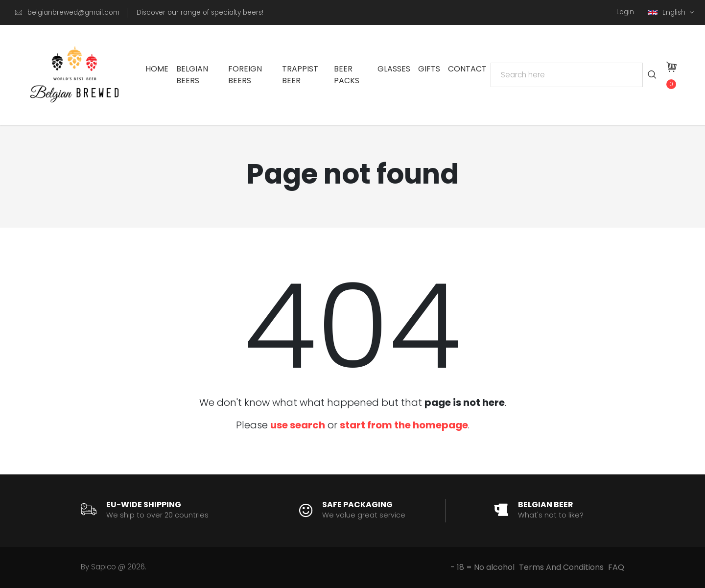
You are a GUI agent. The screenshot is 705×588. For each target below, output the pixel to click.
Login (625, 12)
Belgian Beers (192, 75)
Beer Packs (347, 75)
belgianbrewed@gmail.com (73, 12)
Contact (467, 69)
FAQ (616, 567)
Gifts (429, 69)
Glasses (394, 69)
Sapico (104, 567)
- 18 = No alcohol (482, 567)
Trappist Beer (300, 75)
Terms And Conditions (561, 567)
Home (157, 69)
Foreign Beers (245, 75)
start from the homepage (404, 425)
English (668, 12)
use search (298, 425)
